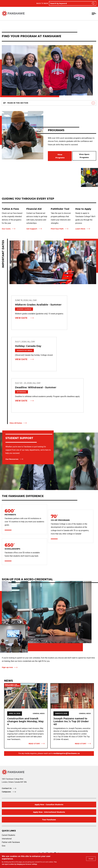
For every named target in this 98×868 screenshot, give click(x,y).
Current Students (8, 835)
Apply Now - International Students (49, 812)
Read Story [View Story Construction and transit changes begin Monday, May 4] (34, 744)
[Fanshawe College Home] (49, 772)
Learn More (80, 229)
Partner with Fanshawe (11, 842)
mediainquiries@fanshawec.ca (66, 753)
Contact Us (7, 788)
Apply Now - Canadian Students (49, 805)
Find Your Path (57, 229)
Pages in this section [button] (18, 103)
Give (4, 846)
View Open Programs (84, 156)
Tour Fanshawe (49, 820)
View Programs (60, 156)
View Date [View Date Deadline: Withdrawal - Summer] (21, 401)
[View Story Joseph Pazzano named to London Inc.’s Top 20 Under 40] (72, 696)
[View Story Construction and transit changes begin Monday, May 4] (26, 696)
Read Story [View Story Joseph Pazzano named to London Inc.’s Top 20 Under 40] (81, 744)
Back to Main (42, 3)
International (7, 839)
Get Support (32, 229)
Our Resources (12, 459)
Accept (90, 859)
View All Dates (16, 423)
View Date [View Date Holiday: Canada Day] (21, 359)
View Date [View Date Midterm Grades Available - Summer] (21, 318)
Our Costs (6, 229)
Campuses (7, 792)
